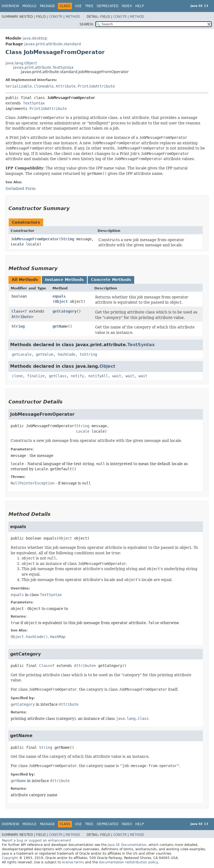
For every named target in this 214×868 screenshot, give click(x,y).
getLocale (22, 354)
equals (59, 296)
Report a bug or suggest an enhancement (36, 840)
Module (30, 6)
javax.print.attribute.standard (53, 44)
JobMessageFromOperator (35, 239)
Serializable (19, 86)
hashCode (66, 354)
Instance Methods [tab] (64, 280)
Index (127, 6)
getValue (45, 354)
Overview (10, 6)
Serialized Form (20, 188)
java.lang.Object (21, 63)
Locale (17, 244)
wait (117, 376)
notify (77, 376)
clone (17, 376)
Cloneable (44, 86)
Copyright (10, 858)
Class (17, 311)
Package (47, 6)
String (68, 239)
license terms (73, 862)
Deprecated (108, 6)
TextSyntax (34, 103)
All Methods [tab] (25, 280)
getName (60, 326)
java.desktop (35, 38)
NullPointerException (33, 483)
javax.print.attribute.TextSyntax (43, 67)
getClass (58, 376)
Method (73, 17)
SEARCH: (87, 24)
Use (78, 6)
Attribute (66, 86)
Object (61, 301)
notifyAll (98, 376)
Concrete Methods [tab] (111, 280)
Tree (89, 6)
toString (88, 354)
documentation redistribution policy (128, 862)
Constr (56, 17)
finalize (36, 376)
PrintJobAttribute (96, 86)
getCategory (65, 311)
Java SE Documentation (127, 845)
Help (140, 6)
